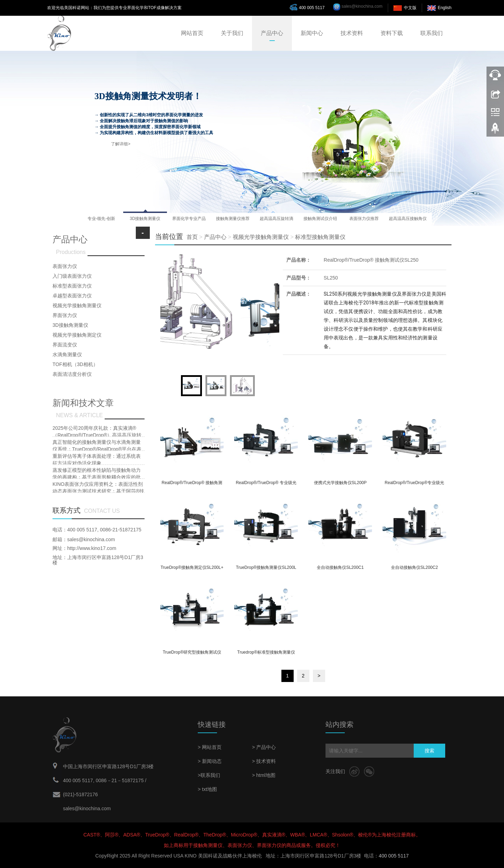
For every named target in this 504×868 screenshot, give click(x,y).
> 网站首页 (210, 747)
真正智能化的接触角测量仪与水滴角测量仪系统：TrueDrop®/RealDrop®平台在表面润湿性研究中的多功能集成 (97, 449)
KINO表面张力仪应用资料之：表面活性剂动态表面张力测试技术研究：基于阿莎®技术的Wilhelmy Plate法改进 (98, 491)
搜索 (429, 751)
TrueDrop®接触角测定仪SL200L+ (192, 567)
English (445, 8)
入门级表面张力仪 (72, 276)
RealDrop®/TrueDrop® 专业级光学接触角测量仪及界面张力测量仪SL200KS (266, 485)
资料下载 (392, 33)
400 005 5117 (309, 7)
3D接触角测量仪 (70, 325)
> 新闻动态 (210, 761)
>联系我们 (209, 775)
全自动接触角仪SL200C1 (340, 567)
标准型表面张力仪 (72, 286)
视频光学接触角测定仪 (77, 335)
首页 (192, 237)
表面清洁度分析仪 (72, 374)
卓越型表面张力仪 (72, 296)
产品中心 (272, 33)
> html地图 (264, 775)
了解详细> (121, 144)
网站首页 (192, 33)
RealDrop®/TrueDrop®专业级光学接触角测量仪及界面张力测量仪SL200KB (414, 485)
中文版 (410, 8)
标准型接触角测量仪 (320, 237)
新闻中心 (312, 33)
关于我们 (232, 33)
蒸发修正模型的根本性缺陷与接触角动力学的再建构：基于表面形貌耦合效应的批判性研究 (97, 477)
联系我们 (432, 33)
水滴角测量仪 (67, 354)
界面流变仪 (65, 345)
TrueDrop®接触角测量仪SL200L (266, 567)
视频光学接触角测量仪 (261, 237)
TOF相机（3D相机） (75, 364)
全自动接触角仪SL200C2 (414, 567)
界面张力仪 (65, 315)
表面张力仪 (65, 266)
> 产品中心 (264, 747)
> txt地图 (207, 789)
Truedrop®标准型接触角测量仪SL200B (266, 655)
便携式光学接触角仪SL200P (340, 483)
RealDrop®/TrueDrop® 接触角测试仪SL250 (371, 260)
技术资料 (352, 33)
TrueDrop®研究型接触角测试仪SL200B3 (192, 655)
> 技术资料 (264, 761)
